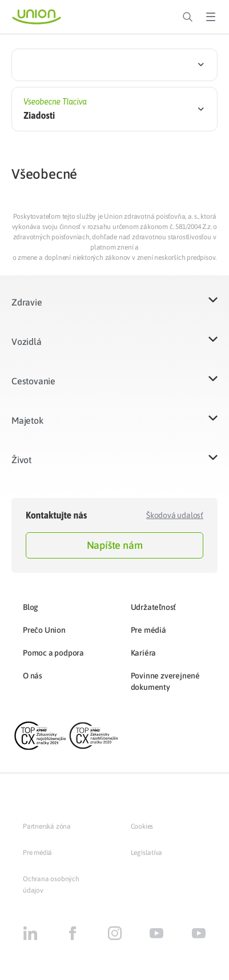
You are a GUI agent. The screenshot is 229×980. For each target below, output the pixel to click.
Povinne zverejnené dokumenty (165, 681)
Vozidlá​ (27, 342)
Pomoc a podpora (53, 653)
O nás (33, 676)
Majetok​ (27, 420)
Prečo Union (44, 630)
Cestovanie (33, 381)
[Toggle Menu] (211, 17)
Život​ (21, 460)
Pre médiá (148, 630)
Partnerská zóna (47, 826)
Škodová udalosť (175, 515)
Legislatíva (147, 853)
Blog (31, 607)
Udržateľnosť (154, 607)
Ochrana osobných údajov (51, 885)
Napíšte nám (115, 545)
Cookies (142, 826)
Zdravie (27, 302)
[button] (114, 309)
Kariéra (144, 653)
